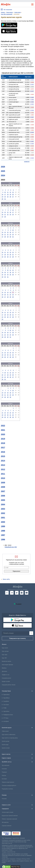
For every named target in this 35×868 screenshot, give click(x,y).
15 (8, 212)
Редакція (4, 772)
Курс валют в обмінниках (9, 735)
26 (10, 197)
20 (13, 194)
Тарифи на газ (6, 675)
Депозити (4, 671)
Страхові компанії (7, 826)
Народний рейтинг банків (9, 685)
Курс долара (5, 651)
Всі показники (8, 10)
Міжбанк (4, 668)
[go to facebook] (7, 593)
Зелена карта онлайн (8, 812)
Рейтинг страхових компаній (9, 819)
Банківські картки (6, 661)
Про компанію (6, 765)
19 (10, 194)
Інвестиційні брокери (7, 665)
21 (5, 214)
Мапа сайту (6, 579)
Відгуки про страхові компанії (10, 816)
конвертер (27, 162)
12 (10, 192)
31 (5, 199)
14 (5, 212)
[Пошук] (31, 633)
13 (13, 192)
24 (5, 197)
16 (2, 194)
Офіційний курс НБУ (11, 547)
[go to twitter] (17, 593)
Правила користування (8, 782)
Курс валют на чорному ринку (10, 738)
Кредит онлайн (6, 681)
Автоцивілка (5, 822)
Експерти (4, 779)
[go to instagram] (22, 593)
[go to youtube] (27, 593)
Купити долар (6, 741)
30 (2, 199)
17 (5, 194)
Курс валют (5, 648)
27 (13, 197)
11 (8, 192)
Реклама (4, 799)
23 (2, 197)
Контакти (4, 769)
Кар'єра (4, 775)
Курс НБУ (4, 658)
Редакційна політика (7, 789)
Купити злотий (6, 748)
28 (5, 217)
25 (8, 197)
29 (8, 237)
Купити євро (5, 745)
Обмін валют (5, 731)
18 (8, 194)
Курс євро (5, 655)
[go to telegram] (12, 593)
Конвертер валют (6, 678)
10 (5, 192)
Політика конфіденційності (9, 786)
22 (8, 214)
